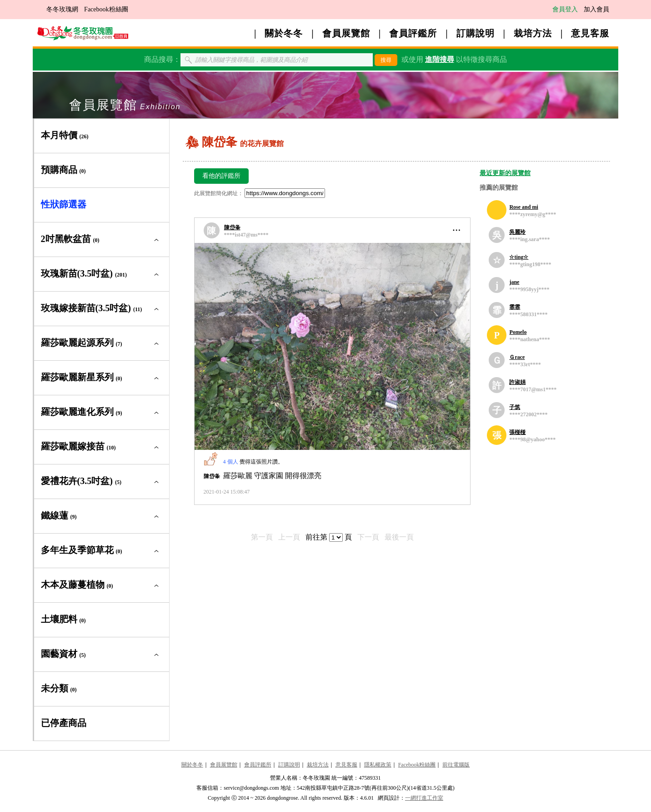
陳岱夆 (232, 227)
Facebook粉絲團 (106, 9)
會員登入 (565, 9)
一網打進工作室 (424, 798)
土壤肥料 (63, 619)
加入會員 (596, 9)
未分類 (59, 688)
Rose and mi (523, 207)
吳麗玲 (517, 232)
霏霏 (515, 307)
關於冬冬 (284, 33)
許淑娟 (517, 382)
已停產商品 (64, 723)
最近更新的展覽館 (505, 173)
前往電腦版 (456, 765)
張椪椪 (517, 432)
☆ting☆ (519, 257)
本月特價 (65, 135)
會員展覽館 (346, 33)
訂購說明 (476, 33)
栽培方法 (533, 33)
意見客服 (590, 33)
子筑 (515, 407)
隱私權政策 (378, 765)
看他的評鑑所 (221, 176)
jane (514, 282)
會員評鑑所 (413, 33)
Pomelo (518, 332)
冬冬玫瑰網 (62, 9)
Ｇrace (517, 357)
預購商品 (63, 170)
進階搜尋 (440, 59)
